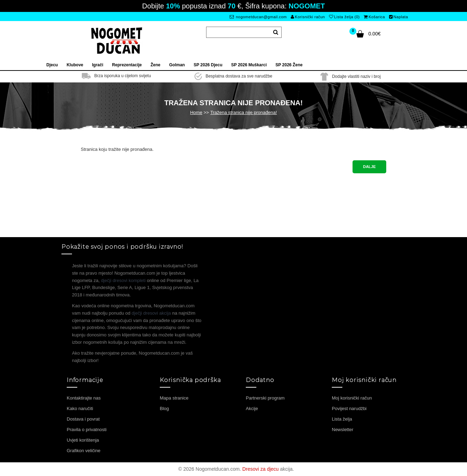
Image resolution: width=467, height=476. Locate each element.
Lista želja (342, 419)
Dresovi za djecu (261, 469)
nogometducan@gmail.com (258, 17)
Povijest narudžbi (349, 408)
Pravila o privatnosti (87, 430)
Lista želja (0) (344, 17)
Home (196, 112)
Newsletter (343, 430)
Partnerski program (265, 398)
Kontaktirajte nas (84, 398)
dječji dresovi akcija (151, 313)
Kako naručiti (80, 408)
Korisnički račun (308, 17)
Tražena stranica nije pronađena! (244, 112)
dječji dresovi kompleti (123, 280)
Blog (164, 408)
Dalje (369, 167)
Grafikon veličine (84, 451)
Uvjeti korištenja (83, 440)
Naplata (399, 17)
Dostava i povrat (83, 419)
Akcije (252, 408)
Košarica (374, 17)
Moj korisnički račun (352, 398)
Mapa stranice (174, 398)
